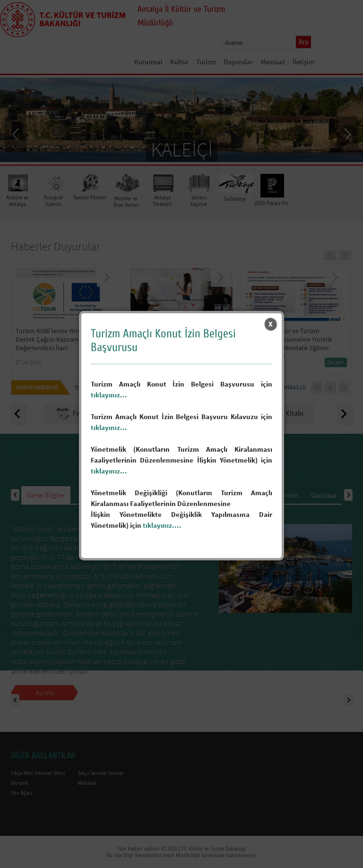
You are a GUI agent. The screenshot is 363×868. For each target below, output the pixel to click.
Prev (17, 134)
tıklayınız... (109, 395)
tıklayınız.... (162, 525)
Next (346, 134)
